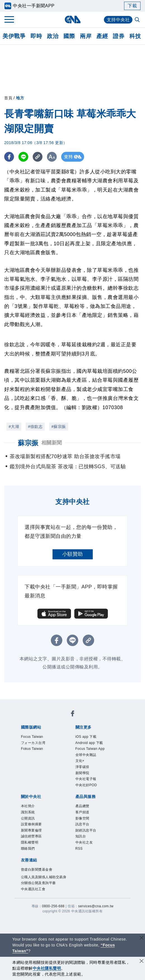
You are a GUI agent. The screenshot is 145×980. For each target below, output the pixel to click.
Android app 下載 (89, 743)
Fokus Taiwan (32, 749)
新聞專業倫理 (31, 830)
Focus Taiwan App (90, 749)
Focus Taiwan (32, 737)
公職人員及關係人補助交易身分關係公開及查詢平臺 (44, 880)
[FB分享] (9, 157)
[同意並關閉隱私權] (142, 962)
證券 (119, 36)
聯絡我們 (28, 849)
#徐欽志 (35, 427)
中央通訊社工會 (33, 889)
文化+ (80, 761)
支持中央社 (118, 20)
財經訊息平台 (86, 830)
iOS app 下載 (86, 737)
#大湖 (14, 427)
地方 (20, 98)
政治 (53, 36)
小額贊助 (73, 554)
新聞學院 (82, 773)
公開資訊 (28, 818)
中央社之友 (84, 842)
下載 (132, 6)
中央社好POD (86, 785)
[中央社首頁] (72, 19)
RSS (79, 849)
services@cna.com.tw (96, 906)
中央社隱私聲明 (47, 968)
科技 (135, 36)
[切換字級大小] (52, 157)
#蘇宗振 (59, 427)
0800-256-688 (53, 906)
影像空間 (82, 818)
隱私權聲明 (30, 842)
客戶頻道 (82, 812)
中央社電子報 (86, 779)
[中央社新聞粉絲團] (73, 714)
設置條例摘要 (31, 824)
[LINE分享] (23, 157)
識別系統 (28, 812)
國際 (69, 36)
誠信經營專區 (31, 836)
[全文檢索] (138, 20)
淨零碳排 (82, 767)
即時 (36, 36)
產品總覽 (82, 806)
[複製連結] (38, 157)
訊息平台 (82, 824)
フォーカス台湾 (33, 743)
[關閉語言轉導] (142, 938)
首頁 (8, 98)
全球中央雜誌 (86, 755)
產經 (102, 36)
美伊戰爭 (14, 36)
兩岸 (86, 36)
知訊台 (81, 836)
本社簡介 (28, 806)
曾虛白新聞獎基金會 (37, 870)
